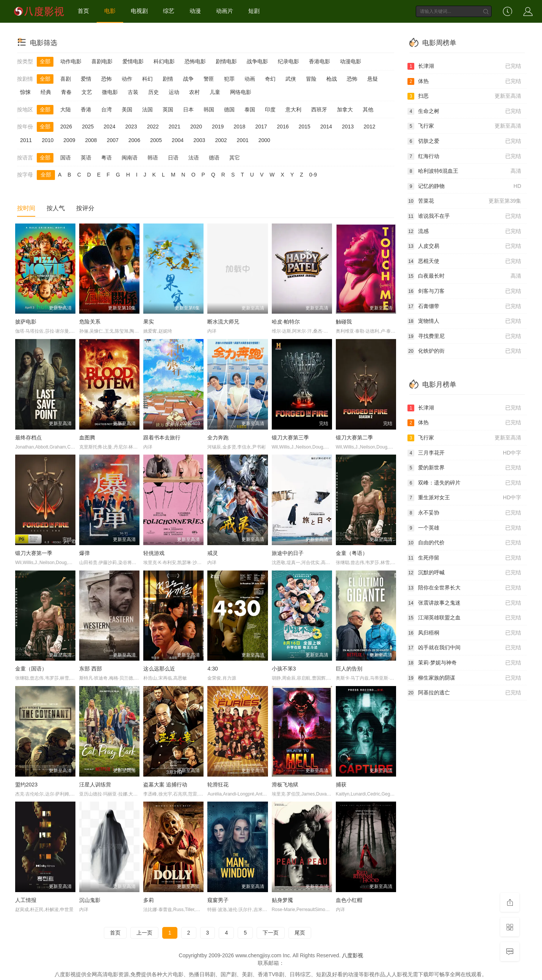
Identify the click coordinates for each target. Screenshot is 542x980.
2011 (26, 140)
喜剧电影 (102, 61)
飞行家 (464, 126)
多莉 (149, 900)
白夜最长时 (464, 276)
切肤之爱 (464, 141)
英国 (168, 109)
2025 (88, 127)
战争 (188, 79)
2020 (196, 127)
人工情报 (26, 900)
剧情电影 (226, 61)
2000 (264, 140)
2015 (305, 127)
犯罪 (229, 79)
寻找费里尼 (464, 336)
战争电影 (257, 61)
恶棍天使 (464, 261)
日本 (188, 109)
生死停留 (464, 558)
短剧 (254, 11)
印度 (270, 109)
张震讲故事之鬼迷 (464, 603)
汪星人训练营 (95, 785)
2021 (175, 127)
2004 (178, 140)
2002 (221, 140)
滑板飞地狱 (285, 785)
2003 (199, 140)
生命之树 (464, 111)
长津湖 (464, 66)
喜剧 (66, 79)
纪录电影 (288, 61)
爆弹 (85, 553)
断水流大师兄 (223, 322)
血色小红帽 (349, 900)
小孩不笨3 (284, 669)
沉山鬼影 (90, 900)
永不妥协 (464, 513)
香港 (86, 109)
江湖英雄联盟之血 (464, 618)
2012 (369, 127)
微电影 (110, 92)
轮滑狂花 (218, 785)
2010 (48, 140)
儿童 (215, 92)
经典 (46, 92)
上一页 (144, 933)
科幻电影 (164, 61)
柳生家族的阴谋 (464, 678)
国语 (66, 158)
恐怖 (107, 79)
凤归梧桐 (464, 633)
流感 (464, 231)
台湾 (107, 109)
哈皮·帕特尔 (286, 322)
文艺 (87, 92)
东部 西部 (91, 669)
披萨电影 (26, 322)
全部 (45, 61)
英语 (86, 158)
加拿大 (345, 109)
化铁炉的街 (464, 351)
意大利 (293, 109)
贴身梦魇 (282, 900)
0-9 (313, 175)
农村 (194, 92)
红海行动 (464, 156)
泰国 (250, 109)
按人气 (56, 208)
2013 (348, 127)
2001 (243, 140)
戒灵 (213, 553)
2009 (69, 140)
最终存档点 (28, 438)
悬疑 (373, 79)
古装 (133, 92)
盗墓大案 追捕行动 (165, 785)
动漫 (195, 11)
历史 (154, 92)
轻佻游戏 (154, 553)
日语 (173, 158)
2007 (113, 140)
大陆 (66, 109)
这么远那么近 (159, 669)
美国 (127, 109)
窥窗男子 (218, 900)
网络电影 (241, 92)
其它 (235, 158)
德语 (214, 158)
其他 (368, 109)
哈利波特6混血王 (464, 171)
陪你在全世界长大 (464, 588)
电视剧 (139, 11)
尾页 (300, 933)
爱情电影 (133, 61)
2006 (134, 140)
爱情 (86, 79)
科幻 (147, 79)
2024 (109, 127)
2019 (218, 127)
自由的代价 (464, 543)
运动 (174, 92)
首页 (83, 11)
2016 (283, 127)
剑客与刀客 (464, 291)
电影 (110, 11)
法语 (194, 158)
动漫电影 (351, 61)
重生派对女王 (464, 498)
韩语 (153, 158)
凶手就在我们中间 (464, 648)
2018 (239, 127)
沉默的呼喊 (464, 573)
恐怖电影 (195, 61)
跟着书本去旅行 (162, 438)
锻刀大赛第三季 (290, 438)
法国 (147, 109)
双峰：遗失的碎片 (464, 483)
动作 (127, 79)
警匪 (209, 79)
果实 (149, 322)
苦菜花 (464, 201)
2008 (91, 140)
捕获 (341, 785)
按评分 (85, 208)
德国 (229, 109)
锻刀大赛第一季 (34, 553)
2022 (153, 127)
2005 (156, 140)
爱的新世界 (464, 468)
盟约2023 (26, 785)
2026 (66, 127)
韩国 (209, 109)
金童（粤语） (352, 553)
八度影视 (352, 955)
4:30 (212, 669)
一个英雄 (464, 528)
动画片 (225, 11)
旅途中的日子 (288, 553)
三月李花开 (464, 453)
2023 (131, 127)
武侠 (291, 79)
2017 (261, 127)
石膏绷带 (464, 306)
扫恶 (464, 96)
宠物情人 (464, 321)
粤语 (107, 158)
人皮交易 (464, 246)
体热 (464, 81)
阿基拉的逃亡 (464, 693)
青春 (66, 92)
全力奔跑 (218, 438)
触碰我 (344, 322)
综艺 (169, 11)
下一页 (271, 933)
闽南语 (130, 158)
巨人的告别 (349, 669)
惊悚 (25, 92)
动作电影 (71, 61)
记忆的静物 (464, 186)
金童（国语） (31, 669)
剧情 (168, 79)
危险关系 (90, 322)
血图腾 (87, 438)
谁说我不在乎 (464, 216)
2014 (326, 127)
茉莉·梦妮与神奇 (464, 663)
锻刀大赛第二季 (354, 438)
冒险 (311, 79)
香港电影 (320, 61)
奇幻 (270, 79)
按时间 (26, 208)
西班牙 (319, 109)
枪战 (332, 79)
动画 (250, 79)
